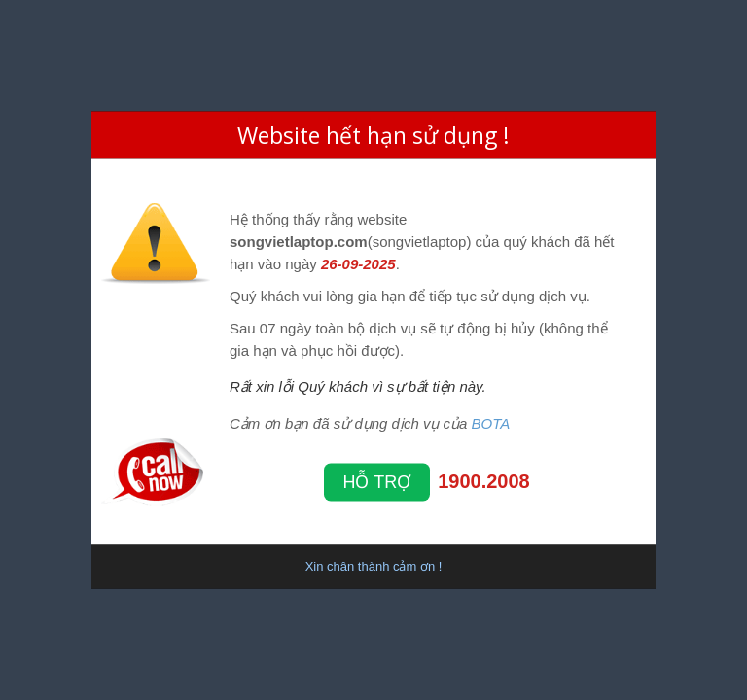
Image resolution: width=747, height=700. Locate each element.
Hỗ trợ (377, 481)
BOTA (491, 422)
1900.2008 (484, 480)
